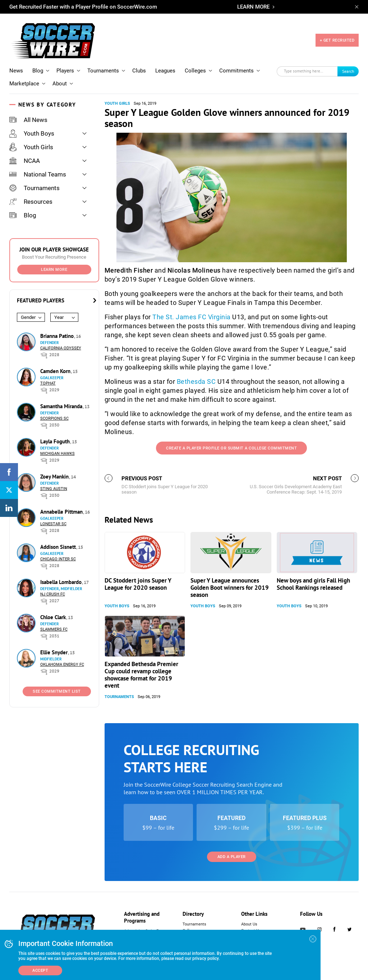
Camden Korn (56, 371)
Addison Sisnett (59, 547)
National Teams (38, 174)
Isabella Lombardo (62, 582)
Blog (38, 71)
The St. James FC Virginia (192, 317)
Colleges (195, 71)
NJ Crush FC (53, 594)
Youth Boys (32, 133)
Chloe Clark (54, 617)
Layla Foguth (56, 441)
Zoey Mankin (55, 477)
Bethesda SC (196, 381)
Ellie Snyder (55, 652)
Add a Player (232, 857)
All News (28, 120)
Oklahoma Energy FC (62, 665)
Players (65, 71)
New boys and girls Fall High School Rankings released (313, 584)
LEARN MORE (253, 7)
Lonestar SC (53, 524)
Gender (28, 317)
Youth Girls (31, 147)
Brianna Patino (58, 336)
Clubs (139, 71)
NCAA (25, 161)
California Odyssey (61, 348)
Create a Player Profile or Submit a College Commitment (231, 448)
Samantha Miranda (62, 406)
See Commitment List (57, 691)
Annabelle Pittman (62, 512)
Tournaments (103, 71)
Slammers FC (54, 629)
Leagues (165, 71)
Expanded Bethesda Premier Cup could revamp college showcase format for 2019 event (141, 675)
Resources (31, 202)
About (60, 84)
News (16, 71)
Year (59, 317)
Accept (40, 970)
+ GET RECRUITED (337, 40)
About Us (249, 924)
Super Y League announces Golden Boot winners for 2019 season (230, 588)
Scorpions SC (54, 418)
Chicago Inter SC (58, 559)
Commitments (236, 71)
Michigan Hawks (57, 454)
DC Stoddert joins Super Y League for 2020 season (138, 584)
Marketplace (24, 84)
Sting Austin (54, 489)
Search (348, 71)
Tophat (48, 383)
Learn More (54, 270)
